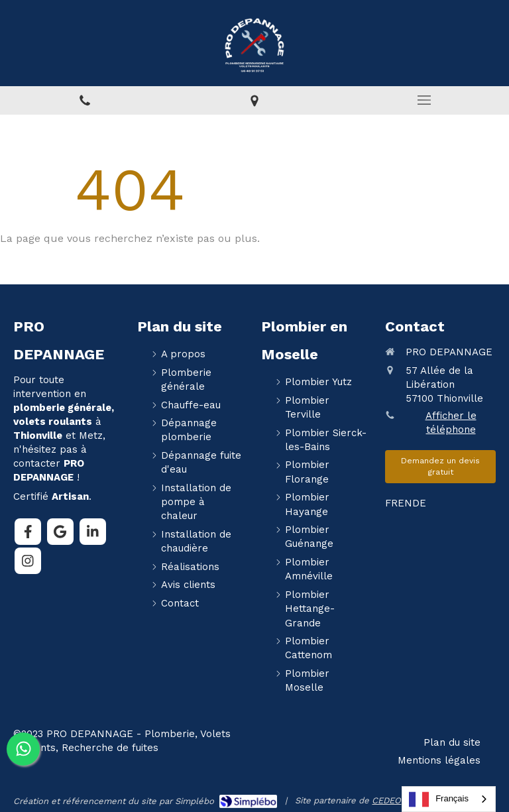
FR (391, 503)
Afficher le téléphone (451, 423)
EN (405, 503)
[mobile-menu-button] (424, 100)
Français (439, 799)
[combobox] (449, 799)
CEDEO (386, 800)
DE (419, 503)
